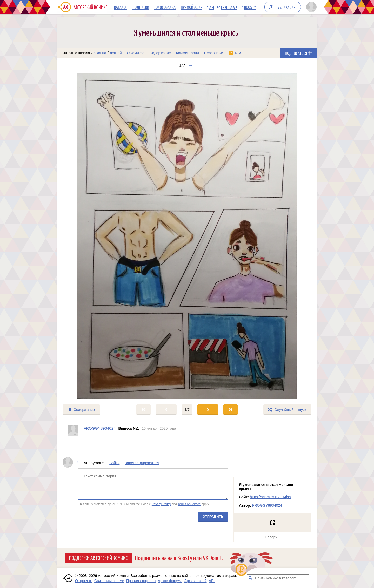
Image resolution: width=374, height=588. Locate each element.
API (212, 7)
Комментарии (188, 53)
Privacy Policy (161, 504)
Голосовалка (165, 7)
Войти (114, 463)
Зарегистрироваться (142, 463)
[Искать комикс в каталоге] (251, 578)
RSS (239, 53)
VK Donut (212, 557)
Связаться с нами (109, 581)
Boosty (250, 7)
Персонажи (214, 53)
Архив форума (170, 581)
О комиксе (135, 53)
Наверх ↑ (272, 537)
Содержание (160, 53)
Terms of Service (189, 504)
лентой (116, 53)
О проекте (84, 581)
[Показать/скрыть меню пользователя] (310, 7)
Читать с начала (76, 53)
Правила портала (141, 581)
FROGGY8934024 (267, 505)
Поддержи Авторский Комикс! (99, 558)
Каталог (121, 7)
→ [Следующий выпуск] (190, 65)
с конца (100, 53)
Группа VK (229, 7)
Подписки (141, 7)
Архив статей (196, 581)
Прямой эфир (192, 7)
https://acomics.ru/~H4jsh (270, 497)
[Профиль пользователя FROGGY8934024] (73, 431)
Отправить (213, 516)
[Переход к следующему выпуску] (187, 236)
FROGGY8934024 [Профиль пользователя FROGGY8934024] (100, 428)
